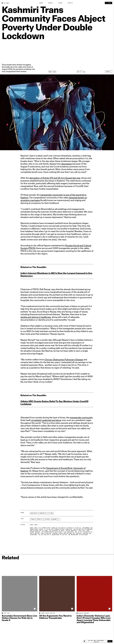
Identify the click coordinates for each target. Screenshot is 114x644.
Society (70, 3)
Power (41, 3)
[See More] (59, 519)
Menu (110, 3)
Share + (109, 71)
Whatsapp (34, 513)
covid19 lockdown (51, 519)
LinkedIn (42, 513)
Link (51, 513)
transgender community (81, 417)
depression (67, 164)
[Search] (106, 3)
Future (60, 3)
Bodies (50, 3)
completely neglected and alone (46, 420)
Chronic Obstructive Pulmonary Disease (64, 360)
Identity (40, 519)
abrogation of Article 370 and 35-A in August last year (55, 178)
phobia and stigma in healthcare (36, 317)
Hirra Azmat (53, 72)
